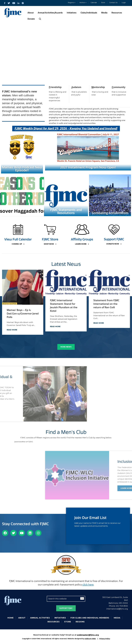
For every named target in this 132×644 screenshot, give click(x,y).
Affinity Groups (82, 239)
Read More (12, 330)
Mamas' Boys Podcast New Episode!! (22, 169)
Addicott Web (90, 639)
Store (103, 3)
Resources (117, 13)
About (31, 13)
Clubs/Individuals (89, 13)
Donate (31, 19)
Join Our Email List (90, 518)
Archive (83, 3)
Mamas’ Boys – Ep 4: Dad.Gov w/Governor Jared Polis (23, 314)
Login (124, 3)
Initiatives (72, 13)
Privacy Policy (105, 639)
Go (82, 598)
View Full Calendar (18, 239)
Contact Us (113, 3)
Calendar (94, 3)
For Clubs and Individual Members (90, 618)
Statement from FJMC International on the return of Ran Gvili (106, 304)
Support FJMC (114, 239)
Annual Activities (40, 618)
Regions (72, 3)
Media (104, 13)
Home (11, 618)
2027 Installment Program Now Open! (88, 167)
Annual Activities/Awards (50, 13)
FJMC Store (50, 239)
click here (88, 585)
